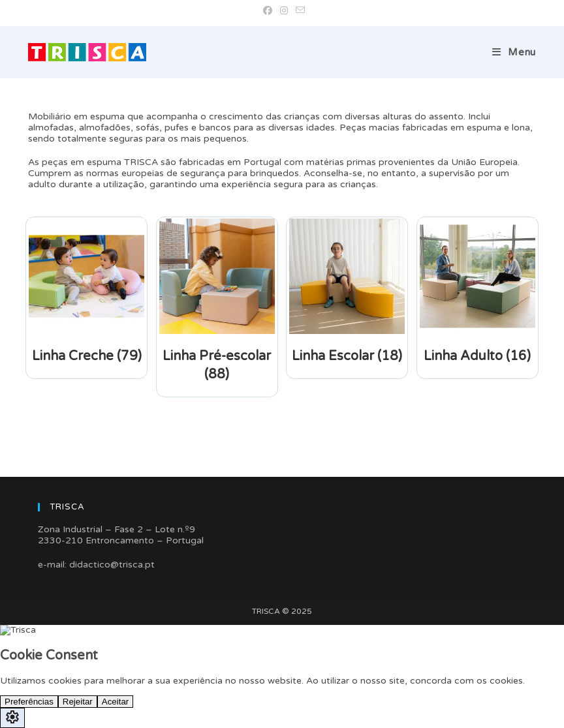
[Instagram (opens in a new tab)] (284, 11)
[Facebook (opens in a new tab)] (268, 11)
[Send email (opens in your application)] (298, 11)
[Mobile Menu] (514, 52)
